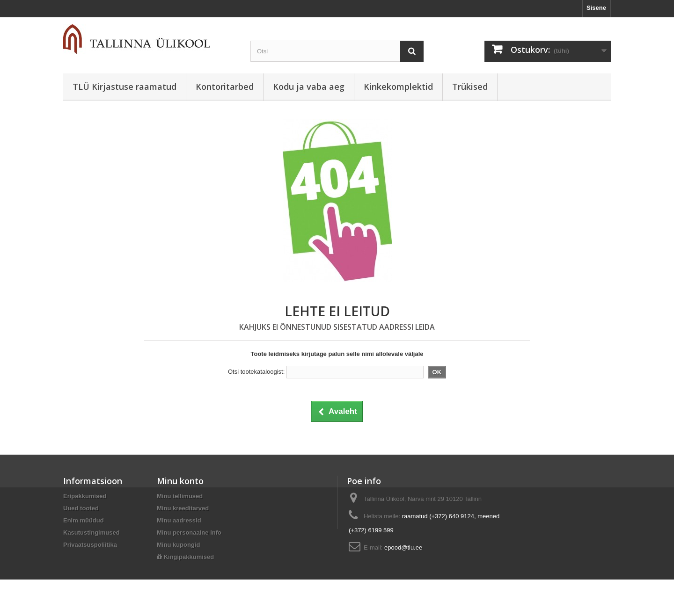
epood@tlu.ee (403, 547)
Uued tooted (81, 508)
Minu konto (180, 481)
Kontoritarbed (225, 87)
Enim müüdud (84, 520)
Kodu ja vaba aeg (309, 87)
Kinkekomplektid (398, 87)
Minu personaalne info (189, 533)
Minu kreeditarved (183, 508)
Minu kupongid (178, 545)
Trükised (470, 87)
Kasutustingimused (92, 533)
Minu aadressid (179, 520)
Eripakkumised (85, 496)
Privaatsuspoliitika (90, 545)
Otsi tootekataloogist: (256, 372)
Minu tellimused (180, 496)
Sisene (596, 8)
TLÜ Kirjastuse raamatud (125, 87)
